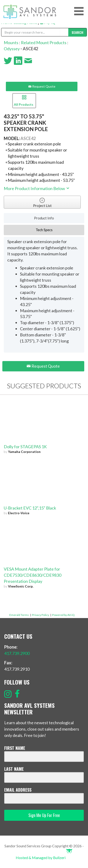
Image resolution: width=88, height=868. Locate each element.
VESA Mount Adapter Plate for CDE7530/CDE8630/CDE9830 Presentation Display (33, 575)
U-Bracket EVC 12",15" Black (30, 508)
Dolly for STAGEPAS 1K (25, 447)
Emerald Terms (19, 615)
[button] (80, 11)
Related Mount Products (44, 43)
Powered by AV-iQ (63, 615)
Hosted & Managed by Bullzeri (44, 858)
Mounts (11, 43)
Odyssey (12, 49)
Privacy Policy (40, 615)
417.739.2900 (17, 653)
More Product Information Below (37, 188)
